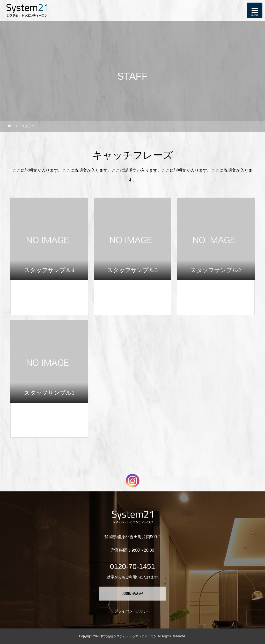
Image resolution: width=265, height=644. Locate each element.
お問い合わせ (132, 594)
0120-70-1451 (132, 567)
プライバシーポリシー (132, 611)
